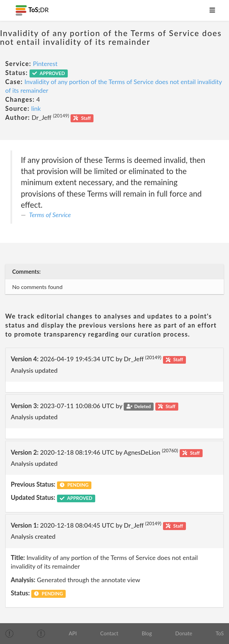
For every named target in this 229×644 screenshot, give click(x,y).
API (73, 633)
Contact (109, 633)
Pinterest (45, 64)
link (36, 108)
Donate (184, 633)
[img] (9, 634)
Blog (147, 633)
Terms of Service (50, 215)
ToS (219, 633)
